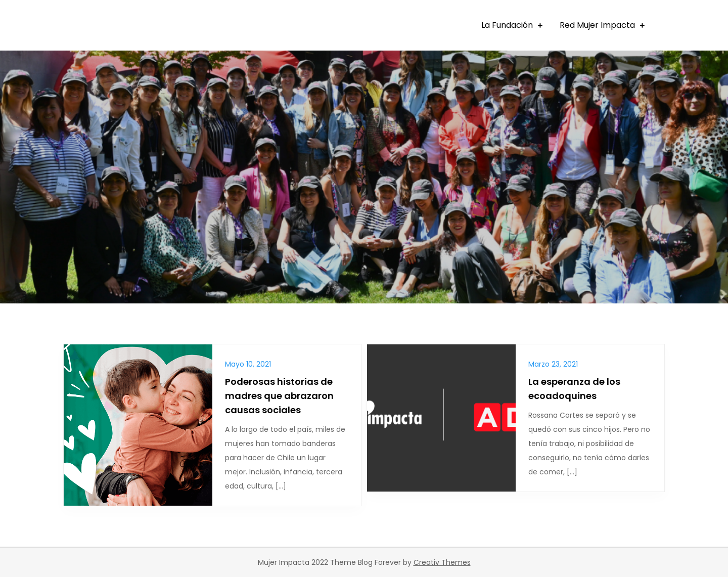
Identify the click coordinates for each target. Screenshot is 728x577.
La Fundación (507, 25)
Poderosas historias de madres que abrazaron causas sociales (279, 396)
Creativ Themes (442, 562)
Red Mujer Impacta (597, 25)
